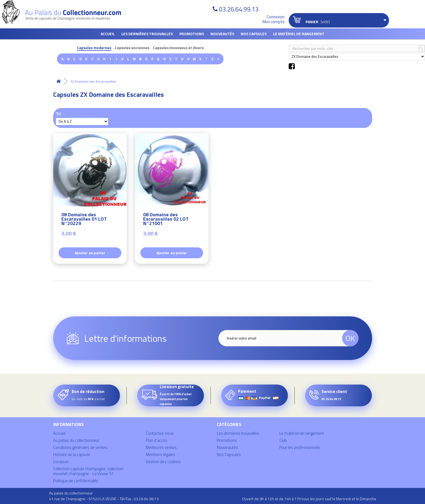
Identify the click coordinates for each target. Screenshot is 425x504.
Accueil (108, 34)
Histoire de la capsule (72, 454)
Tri (58, 114)
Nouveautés (222, 34)
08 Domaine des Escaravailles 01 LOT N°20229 (84, 220)
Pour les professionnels (300, 447)
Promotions (192, 34)
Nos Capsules (254, 34)
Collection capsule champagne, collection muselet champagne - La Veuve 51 (88, 471)
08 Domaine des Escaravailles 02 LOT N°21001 (166, 220)
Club (283, 440)
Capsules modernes (94, 48)
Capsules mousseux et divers (178, 48)
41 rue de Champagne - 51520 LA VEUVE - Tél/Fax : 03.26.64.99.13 (104, 499)
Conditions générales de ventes (80, 447)
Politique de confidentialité (76, 481)
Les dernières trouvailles (147, 34)
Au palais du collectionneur (76, 440)
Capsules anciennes (132, 48)
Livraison (61, 462)
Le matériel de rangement (299, 34)
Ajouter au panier (90, 253)
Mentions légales (161, 454)
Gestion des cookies (163, 462)
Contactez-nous (160, 433)
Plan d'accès (157, 440)
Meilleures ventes (161, 447)
